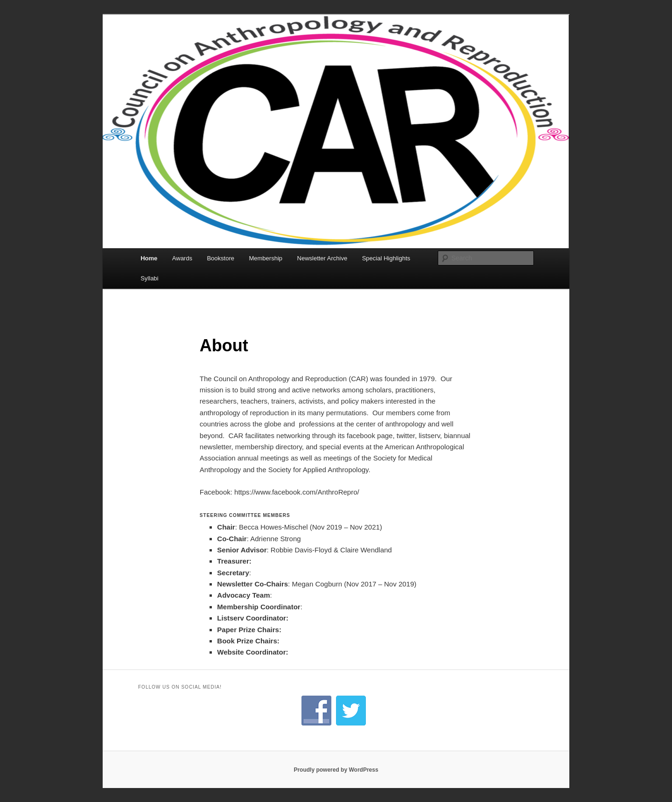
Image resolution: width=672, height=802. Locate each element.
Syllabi (149, 278)
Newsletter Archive (322, 258)
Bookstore (220, 258)
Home (149, 258)
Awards (182, 258)
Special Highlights (386, 258)
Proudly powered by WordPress (336, 770)
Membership (266, 258)
